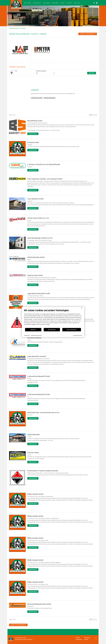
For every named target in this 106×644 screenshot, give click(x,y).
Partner (55, 3)
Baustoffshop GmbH (35, 121)
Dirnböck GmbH (33, 142)
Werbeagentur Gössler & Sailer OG (24, 639)
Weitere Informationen (50, 98)
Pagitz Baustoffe (33, 435)
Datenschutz (79, 639)
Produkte (37, 3)
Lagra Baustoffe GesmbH (37, 356)
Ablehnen (33, 330)
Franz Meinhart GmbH (35, 199)
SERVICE (77, 3)
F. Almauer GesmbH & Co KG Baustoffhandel (44, 164)
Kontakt (86, 639)
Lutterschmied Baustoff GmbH (39, 376)
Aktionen (46, 3)
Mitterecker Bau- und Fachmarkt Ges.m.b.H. (43, 413)
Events (69, 3)
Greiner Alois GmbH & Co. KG (38, 218)
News (63, 3)
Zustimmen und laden (37, 98)
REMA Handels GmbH (35, 494)
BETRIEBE (28, 3)
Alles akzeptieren (72, 330)
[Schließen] (82, 308)
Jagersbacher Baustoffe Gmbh (39, 293)
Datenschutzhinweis (36, 335)
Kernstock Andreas (34, 338)
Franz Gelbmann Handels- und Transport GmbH (45, 179)
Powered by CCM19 (78, 335)
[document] (53, 318)
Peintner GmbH (33, 453)
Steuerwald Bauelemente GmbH (39, 604)
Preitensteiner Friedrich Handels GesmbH (43, 471)
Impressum (87, 638)
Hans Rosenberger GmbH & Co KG (40, 238)
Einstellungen (52, 330)
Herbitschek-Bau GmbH (36, 257)
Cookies (78, 638)
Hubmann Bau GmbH (35, 275)
